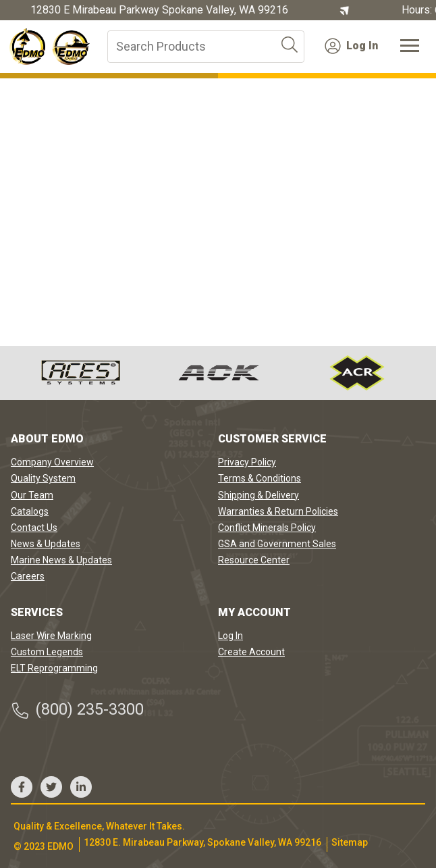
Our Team (32, 495)
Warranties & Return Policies (278, 511)
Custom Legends (47, 652)
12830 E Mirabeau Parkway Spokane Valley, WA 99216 (159, 10)
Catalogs (30, 511)
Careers (28, 576)
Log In (351, 46)
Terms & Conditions (260, 478)
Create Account (251, 652)
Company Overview (52, 462)
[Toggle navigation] (410, 47)
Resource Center (254, 560)
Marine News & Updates (61, 560)
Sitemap (350, 842)
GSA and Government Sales (277, 544)
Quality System (43, 478)
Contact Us (34, 528)
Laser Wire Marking (51, 636)
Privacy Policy (247, 462)
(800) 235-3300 (77, 710)
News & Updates (46, 544)
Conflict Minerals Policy (267, 528)
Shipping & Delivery (258, 495)
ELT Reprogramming (54, 668)
